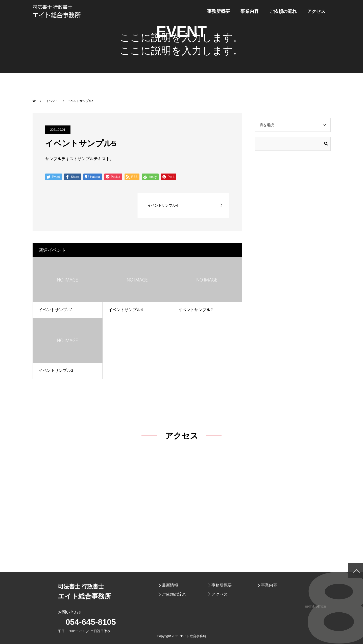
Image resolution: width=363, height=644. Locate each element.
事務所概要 (219, 11)
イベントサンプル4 (126, 310)
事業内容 (250, 11)
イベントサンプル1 (56, 310)
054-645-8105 (91, 622)
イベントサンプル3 (56, 370)
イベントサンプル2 (195, 310)
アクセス (316, 11)
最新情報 (170, 585)
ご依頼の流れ (283, 11)
